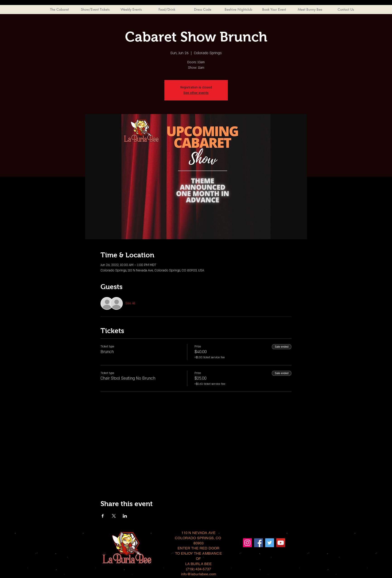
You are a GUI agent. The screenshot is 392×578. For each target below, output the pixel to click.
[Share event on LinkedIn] (125, 516)
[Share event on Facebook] (103, 516)
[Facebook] (259, 543)
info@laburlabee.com (198, 574)
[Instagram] (247, 543)
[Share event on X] (114, 516)
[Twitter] (270, 543)
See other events (196, 93)
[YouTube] (281, 543)
